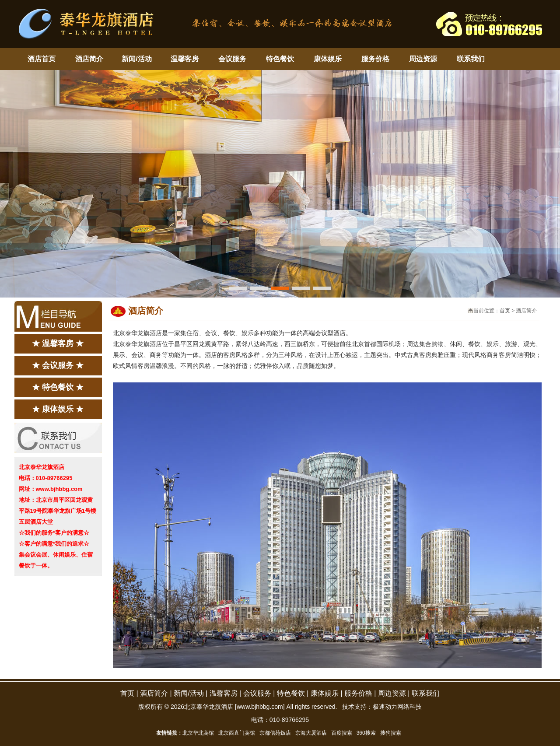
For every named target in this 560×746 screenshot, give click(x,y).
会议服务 (232, 59)
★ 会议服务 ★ (58, 365)
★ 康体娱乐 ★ (58, 409)
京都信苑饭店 (275, 733)
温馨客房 (185, 59)
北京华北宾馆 (198, 733)
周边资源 (423, 59)
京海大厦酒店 (311, 733)
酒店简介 (89, 59)
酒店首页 (42, 59)
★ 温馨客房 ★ (58, 343)
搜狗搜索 (391, 733)
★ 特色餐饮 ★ (58, 387)
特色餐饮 (280, 59)
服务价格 (375, 59)
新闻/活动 (136, 59)
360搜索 (366, 733)
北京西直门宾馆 (237, 733)
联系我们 (471, 59)
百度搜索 (342, 733)
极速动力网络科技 (397, 707)
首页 (505, 311)
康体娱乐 (328, 59)
